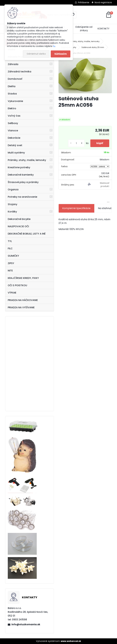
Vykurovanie (15, 101)
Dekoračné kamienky (21, 175)
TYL (10, 241)
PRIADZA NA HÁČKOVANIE (23, 300)
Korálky (12, 212)
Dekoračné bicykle (19, 219)
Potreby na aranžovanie (22, 197)
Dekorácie (14, 138)
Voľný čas (14, 116)
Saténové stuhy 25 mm (93, 47)
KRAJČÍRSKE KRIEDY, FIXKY (23, 278)
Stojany (12, 204)
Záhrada (13, 64)
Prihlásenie (84, 2)
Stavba (12, 94)
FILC (10, 248)
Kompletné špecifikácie (76, 208)
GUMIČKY (13, 256)
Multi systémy (16, 153)
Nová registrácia (103, 2)
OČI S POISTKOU (17, 285)
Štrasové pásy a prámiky (23, 182)
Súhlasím (61, 54)
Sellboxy (13, 123)
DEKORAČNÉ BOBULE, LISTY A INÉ (27, 234)
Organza (13, 189)
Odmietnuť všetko (36, 54)
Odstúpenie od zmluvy (84, 29)
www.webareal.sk (71, 641)
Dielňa (12, 86)
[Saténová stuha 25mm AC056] (85, 76)
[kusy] (76, 143)
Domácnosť (15, 79)
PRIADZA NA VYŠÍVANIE (21, 307)
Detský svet (15, 145)
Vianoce (13, 131)
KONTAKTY (104, 29)
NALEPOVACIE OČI (18, 226)
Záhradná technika (19, 72)
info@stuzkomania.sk (26, 624)
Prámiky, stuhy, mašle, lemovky (27, 160)
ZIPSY (11, 263)
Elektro (12, 108)
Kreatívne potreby (19, 167)
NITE (10, 271)
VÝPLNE (12, 293)
